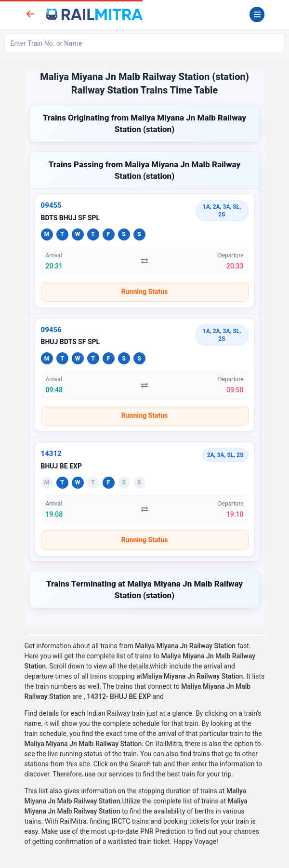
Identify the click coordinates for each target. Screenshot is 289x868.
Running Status (145, 292)
